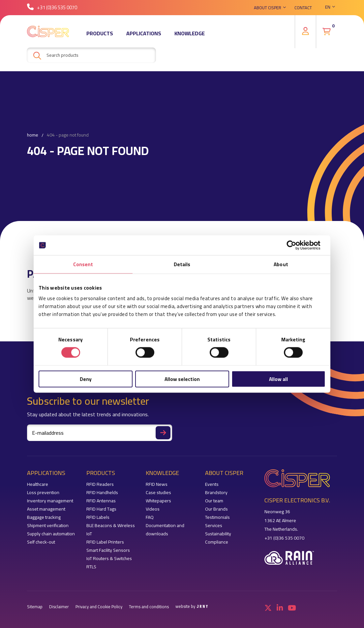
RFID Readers (100, 484)
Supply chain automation (51, 534)
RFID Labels (98, 517)
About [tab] (281, 264)
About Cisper (268, 8)
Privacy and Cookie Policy (99, 607)
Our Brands (216, 509)
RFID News (157, 484)
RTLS (91, 567)
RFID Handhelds (102, 493)
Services (214, 526)
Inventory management (50, 501)
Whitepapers (158, 501)
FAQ (150, 517)
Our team (214, 501)
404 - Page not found (68, 135)
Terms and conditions (149, 607)
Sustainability (218, 534)
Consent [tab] (83, 264)
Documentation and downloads (165, 530)
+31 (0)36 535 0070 (52, 8)
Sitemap (35, 607)
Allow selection (182, 379)
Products (100, 35)
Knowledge (190, 35)
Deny (86, 379)
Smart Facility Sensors (108, 550)
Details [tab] (182, 264)
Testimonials (217, 517)
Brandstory (216, 493)
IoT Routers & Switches (109, 559)
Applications (144, 35)
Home (33, 135)
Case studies (158, 493)
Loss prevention (43, 493)
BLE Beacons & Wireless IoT (111, 530)
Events (212, 484)
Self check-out (41, 542)
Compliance (217, 542)
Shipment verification (48, 526)
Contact (303, 8)
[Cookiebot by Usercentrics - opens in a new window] (297, 245)
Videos (153, 509)
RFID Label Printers (105, 542)
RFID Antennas (101, 501)
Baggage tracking (44, 517)
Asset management (46, 509)
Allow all (278, 379)
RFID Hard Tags (101, 509)
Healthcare (38, 484)
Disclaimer (59, 607)
